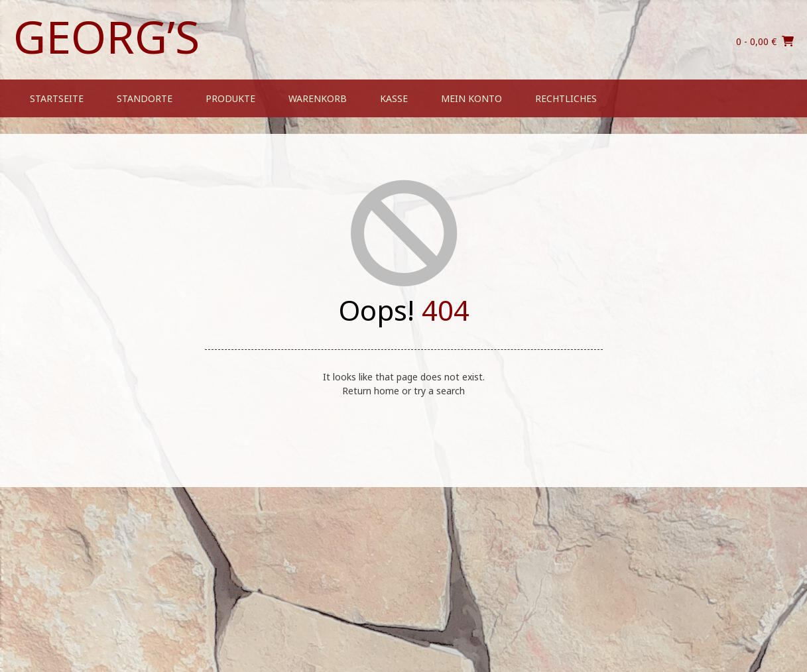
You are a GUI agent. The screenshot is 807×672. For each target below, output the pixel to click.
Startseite (57, 98)
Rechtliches (566, 98)
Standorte (145, 98)
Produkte (230, 98)
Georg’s (106, 36)
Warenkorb (318, 98)
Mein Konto (471, 98)
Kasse (394, 98)
